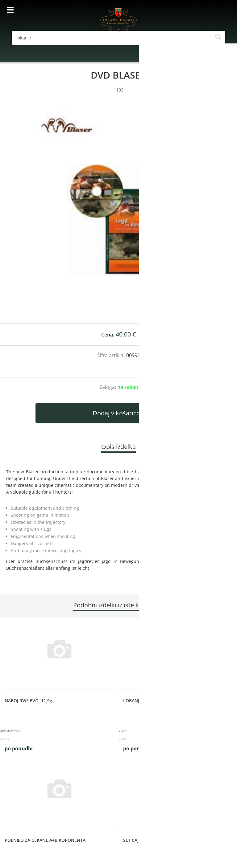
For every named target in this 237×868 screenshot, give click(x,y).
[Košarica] (219, 11)
